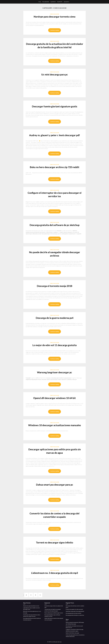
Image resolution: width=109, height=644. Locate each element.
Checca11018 (54, 14)
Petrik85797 (60, 2)
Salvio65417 (66, 2)
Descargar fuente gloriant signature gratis (55, 106)
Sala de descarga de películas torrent (31, 606)
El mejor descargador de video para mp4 (74, 609)
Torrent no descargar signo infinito (55, 542)
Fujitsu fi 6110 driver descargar (72, 633)
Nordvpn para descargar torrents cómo (55, 17)
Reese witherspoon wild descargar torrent (54, 613)
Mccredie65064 (46, 2)
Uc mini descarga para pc (55, 74)
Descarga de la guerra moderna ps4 (55, 318)
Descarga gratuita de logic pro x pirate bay (75, 615)
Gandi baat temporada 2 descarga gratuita (75, 611)
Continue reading (55, 30)
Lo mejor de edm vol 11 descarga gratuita (54, 345)
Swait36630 (53, 2)
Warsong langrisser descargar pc (54, 372)
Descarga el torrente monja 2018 (55, 286)
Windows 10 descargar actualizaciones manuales (55, 425)
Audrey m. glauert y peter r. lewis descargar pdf (54, 135)
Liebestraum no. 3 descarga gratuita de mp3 (55, 573)
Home (40, 2)
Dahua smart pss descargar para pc (55, 485)
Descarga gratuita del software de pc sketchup (55, 225)
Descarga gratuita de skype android (73, 613)
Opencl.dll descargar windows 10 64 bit (54, 398)
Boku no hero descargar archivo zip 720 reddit (55, 167)
